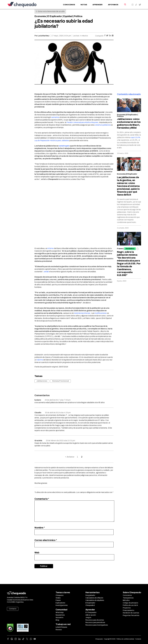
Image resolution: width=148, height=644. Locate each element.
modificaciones (101, 313)
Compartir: (100, 36)
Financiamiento (129, 610)
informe (51, 248)
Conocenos (69, 5)
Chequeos (60, 595)
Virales (58, 598)
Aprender (97, 5)
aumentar (55, 117)
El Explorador (90, 603)
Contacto (13, 609)
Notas (84, 5)
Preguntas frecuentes (131, 615)
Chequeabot (90, 605)
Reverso (59, 630)
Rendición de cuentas (131, 613)
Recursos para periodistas (95, 622)
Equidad (68, 16)
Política (78, 16)
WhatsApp (60, 612)
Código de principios (130, 603)
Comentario (42, 499)
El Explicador (55, 16)
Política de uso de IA (130, 605)
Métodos (126, 600)
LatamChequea (61, 627)
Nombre (40, 528)
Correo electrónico (46, 540)
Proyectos (127, 608)
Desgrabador (90, 595)
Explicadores (60, 603)
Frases (120, 249)
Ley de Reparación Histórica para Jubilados (52, 140)
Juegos (88, 617)
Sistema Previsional (60, 381)
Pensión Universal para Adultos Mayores (82, 122)
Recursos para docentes (95, 620)
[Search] (125, 4)
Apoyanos (113, 5)
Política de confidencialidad (125, 639)
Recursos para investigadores (97, 625)
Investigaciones (62, 605)
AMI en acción (91, 615)
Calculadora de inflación (94, 598)
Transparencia (128, 598)
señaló (46, 272)
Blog (57, 620)
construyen (64, 146)
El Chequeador (91, 612)
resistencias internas (82, 313)
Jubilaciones (42, 381)
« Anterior (70, 457)
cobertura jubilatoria (103, 125)
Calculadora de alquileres (95, 600)
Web (37, 553)
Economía (40, 16)
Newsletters (60, 615)
